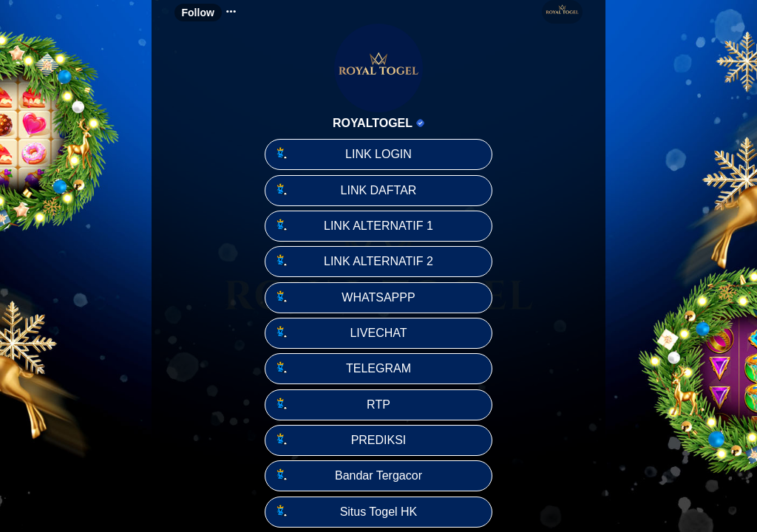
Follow (198, 13)
